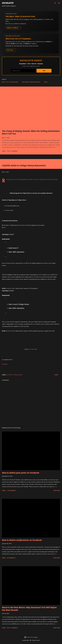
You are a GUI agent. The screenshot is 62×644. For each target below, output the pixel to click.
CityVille (9, 375)
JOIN (44, 71)
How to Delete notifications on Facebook (22, 540)
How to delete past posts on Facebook (21, 473)
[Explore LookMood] (31, 21)
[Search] (55, 3)
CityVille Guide (33, 349)
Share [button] (4, 151)
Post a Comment (12, 151)
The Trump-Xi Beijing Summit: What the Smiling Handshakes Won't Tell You (31, 132)
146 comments (12, 490)
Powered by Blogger (31, 637)
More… (46, 82)
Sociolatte (8, 3)
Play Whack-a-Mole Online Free (31, 82)
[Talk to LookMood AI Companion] (31, 43)
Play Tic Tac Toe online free (10, 82)
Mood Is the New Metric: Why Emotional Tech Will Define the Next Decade (29, 609)
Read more (57, 490)
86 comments (11, 558)
